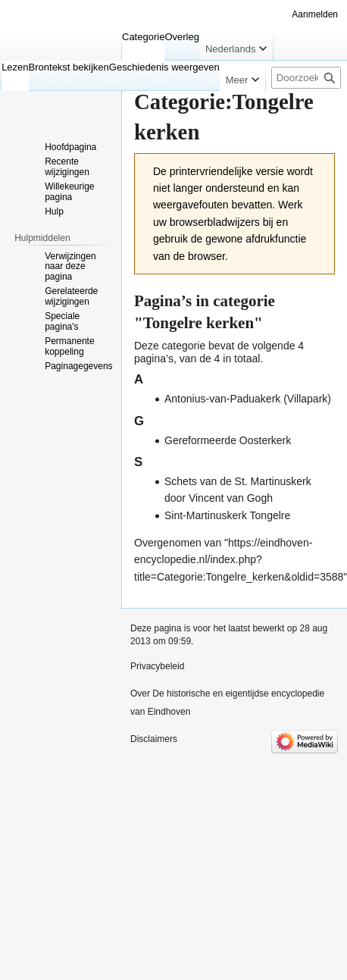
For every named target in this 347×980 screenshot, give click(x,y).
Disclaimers (154, 739)
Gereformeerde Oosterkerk (228, 440)
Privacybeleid (157, 666)
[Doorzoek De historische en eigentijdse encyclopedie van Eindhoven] (306, 78)
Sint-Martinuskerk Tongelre (227, 515)
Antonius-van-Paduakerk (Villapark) (248, 399)
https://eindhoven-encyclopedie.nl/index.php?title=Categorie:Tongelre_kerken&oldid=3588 (239, 560)
